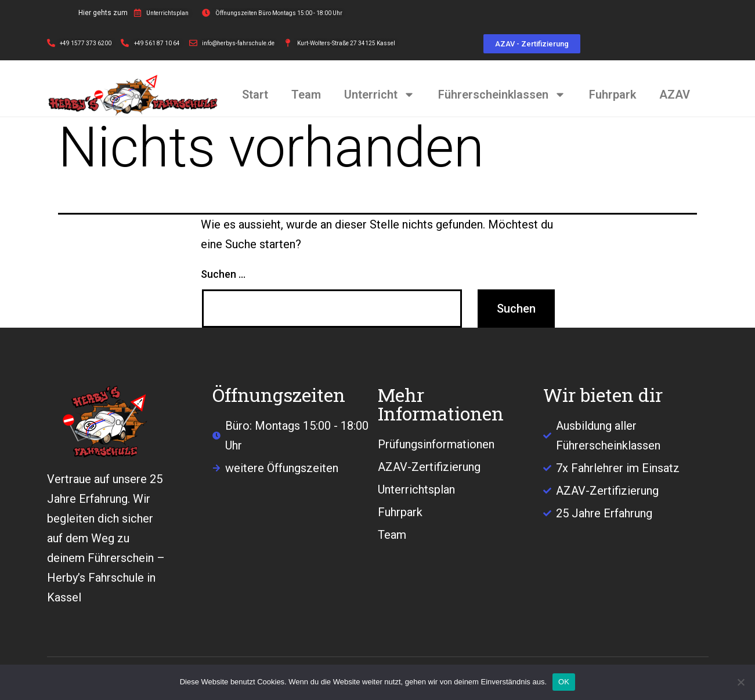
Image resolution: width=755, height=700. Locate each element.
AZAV (675, 95)
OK (564, 682)
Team (306, 95)
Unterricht (380, 95)
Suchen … (223, 274)
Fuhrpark (613, 95)
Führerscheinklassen (502, 95)
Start (255, 95)
